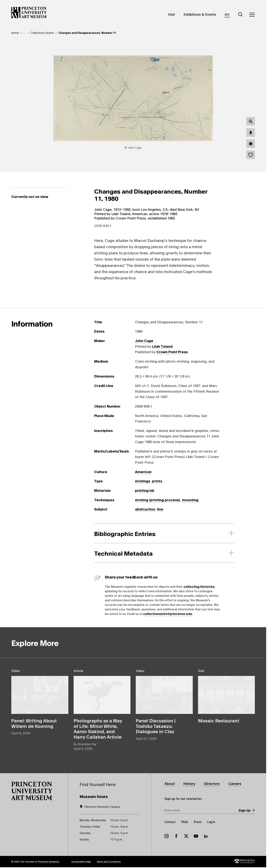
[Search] (240, 15)
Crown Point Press (172, 352)
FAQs (185, 822)
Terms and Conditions (109, 861)
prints (157, 481)
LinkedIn (206, 836)
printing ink (145, 490)
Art (227, 14)
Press (198, 822)
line (160, 509)
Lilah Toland (162, 346)
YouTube (196, 836)
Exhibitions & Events (200, 14)
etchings (143, 481)
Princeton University (49, 861)
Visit (171, 14)
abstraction (145, 509)
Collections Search (42, 33)
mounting (190, 500)
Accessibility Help (81, 861)
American (143, 472)
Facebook (176, 836)
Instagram (166, 836)
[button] (32, 791)
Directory (212, 783)
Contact (170, 822)
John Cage (144, 341)
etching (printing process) (158, 500)
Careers (235, 783)
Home (15, 33)
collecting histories (199, 586)
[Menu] (252, 15)
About (170, 783)
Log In (211, 822)
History (189, 783)
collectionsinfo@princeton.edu (168, 614)
